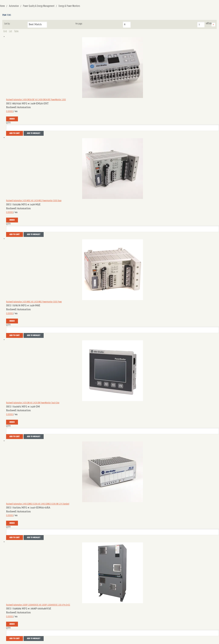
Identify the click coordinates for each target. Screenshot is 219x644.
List (10, 31)
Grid (5, 31)
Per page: (79, 24)
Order (12, 119)
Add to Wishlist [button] (34, 133)
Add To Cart (15, 133)
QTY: (8, 123)
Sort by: (7, 24)
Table (16, 31)
